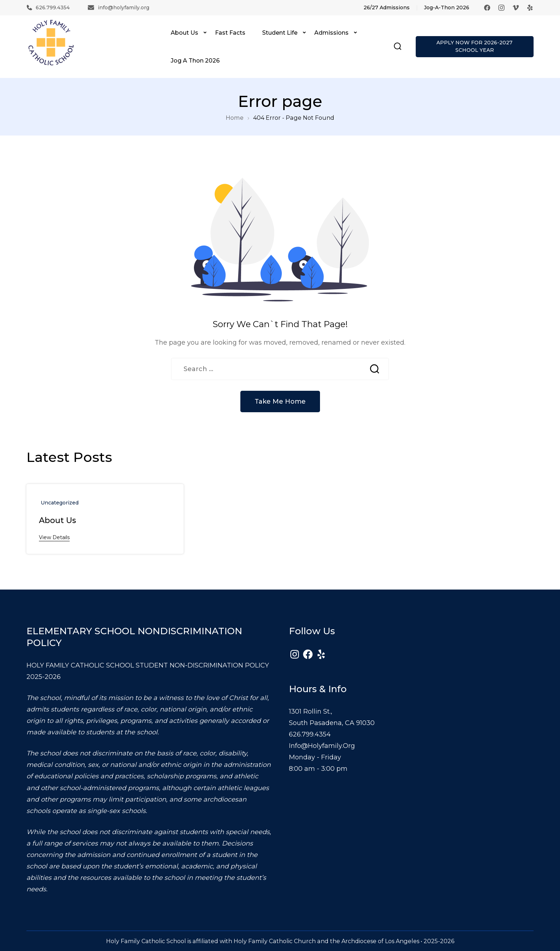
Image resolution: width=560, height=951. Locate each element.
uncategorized (60, 503)
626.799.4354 (48, 8)
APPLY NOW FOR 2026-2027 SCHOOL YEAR (474, 46)
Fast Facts (230, 33)
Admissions (331, 33)
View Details (54, 537)
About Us (184, 33)
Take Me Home (280, 401)
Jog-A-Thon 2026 (447, 8)
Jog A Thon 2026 (195, 60)
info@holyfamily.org (118, 8)
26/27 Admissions (387, 8)
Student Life (280, 33)
